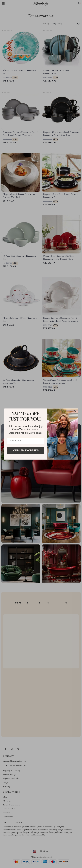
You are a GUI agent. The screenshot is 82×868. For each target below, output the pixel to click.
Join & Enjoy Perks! (25, 450)
